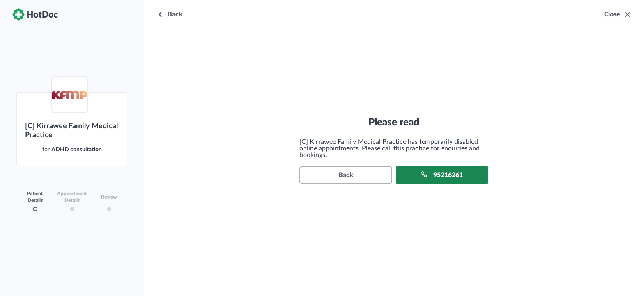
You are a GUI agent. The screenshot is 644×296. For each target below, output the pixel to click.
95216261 (442, 175)
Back (346, 175)
